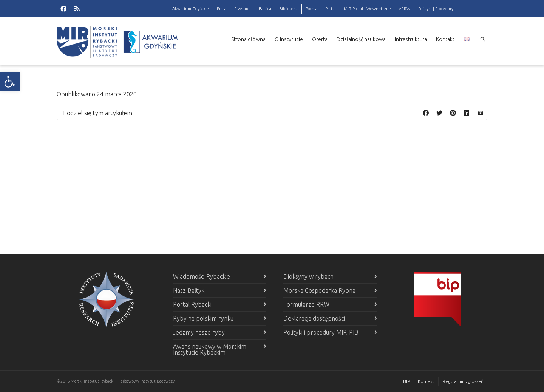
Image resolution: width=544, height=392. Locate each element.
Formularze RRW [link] (306, 304)
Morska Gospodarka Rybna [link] (319, 290)
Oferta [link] (320, 39)
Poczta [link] (311, 9)
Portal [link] (331, 9)
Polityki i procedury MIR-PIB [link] (321, 332)
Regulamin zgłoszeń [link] (463, 381)
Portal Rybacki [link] (192, 304)
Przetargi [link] (243, 9)
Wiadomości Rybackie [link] (202, 276)
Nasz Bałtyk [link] (189, 290)
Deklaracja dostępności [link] (314, 318)
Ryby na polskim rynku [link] (203, 318)
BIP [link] (406, 381)
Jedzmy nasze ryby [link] (199, 332)
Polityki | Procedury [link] (436, 9)
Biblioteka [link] (288, 9)
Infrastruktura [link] (411, 39)
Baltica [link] (265, 9)
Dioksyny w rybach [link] (308, 276)
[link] (10, 82)
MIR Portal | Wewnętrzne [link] (367, 9)
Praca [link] (222, 9)
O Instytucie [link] (289, 39)
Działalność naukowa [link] (361, 39)
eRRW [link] (405, 9)
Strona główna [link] (248, 39)
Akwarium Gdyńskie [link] (191, 9)
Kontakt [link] (445, 39)
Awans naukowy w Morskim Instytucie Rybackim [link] (210, 349)
